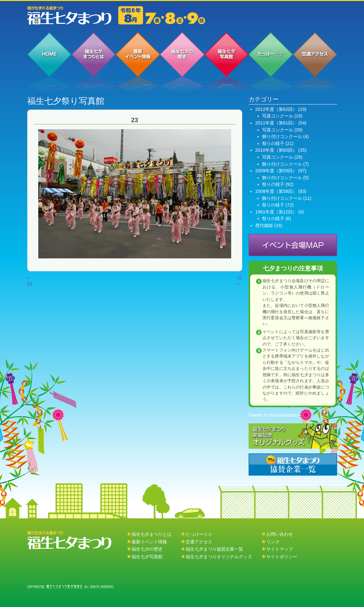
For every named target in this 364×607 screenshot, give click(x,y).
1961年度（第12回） (276, 212)
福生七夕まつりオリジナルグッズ (219, 557)
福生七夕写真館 (147, 557)
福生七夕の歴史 (147, 549)
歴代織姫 (264, 225)
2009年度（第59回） (276, 171)
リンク (273, 542)
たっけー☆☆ (199, 534)
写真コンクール (278, 116)
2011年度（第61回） (276, 123)
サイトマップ (280, 549)
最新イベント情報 (149, 542)
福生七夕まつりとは (151, 534)
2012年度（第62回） (276, 109)
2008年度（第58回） (276, 191)
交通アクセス (199, 542)
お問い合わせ (280, 534)
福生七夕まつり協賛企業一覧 (214, 549)
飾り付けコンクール (282, 136)
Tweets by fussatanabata (274, 415)
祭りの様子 (273, 143)
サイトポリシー (282, 557)
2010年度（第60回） (276, 150)
